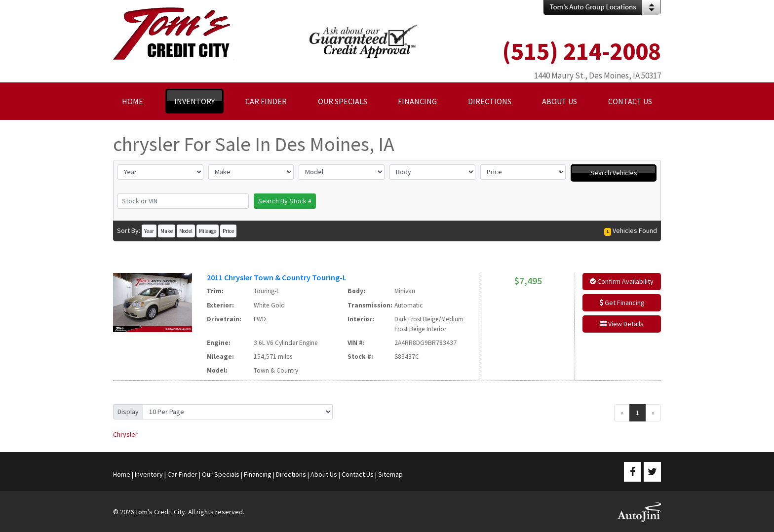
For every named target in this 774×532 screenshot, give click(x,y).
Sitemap (390, 474)
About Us (324, 474)
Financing (258, 474)
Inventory (149, 474)
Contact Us (358, 474)
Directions (291, 474)
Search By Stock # (285, 201)
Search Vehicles (614, 173)
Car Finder (182, 474)
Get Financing (622, 303)
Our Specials (221, 474)
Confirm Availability (622, 281)
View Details (622, 324)
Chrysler (125, 434)
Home (122, 474)
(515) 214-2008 (581, 51)
